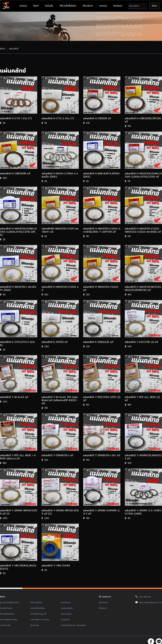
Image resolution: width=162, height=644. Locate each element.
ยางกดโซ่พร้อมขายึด (9, 620)
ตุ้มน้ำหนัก (35, 625)
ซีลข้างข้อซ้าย (36, 603)
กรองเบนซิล (66, 614)
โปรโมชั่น (49, 6)
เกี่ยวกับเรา (88, 6)
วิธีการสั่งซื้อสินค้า (68, 6)
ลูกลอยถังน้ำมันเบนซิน (10, 603)
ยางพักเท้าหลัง (6, 608)
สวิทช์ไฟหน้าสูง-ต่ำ (38, 614)
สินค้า (36, 6)
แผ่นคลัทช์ (14, 49)
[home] (6, 6)
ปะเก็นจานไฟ (5, 625)
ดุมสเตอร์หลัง (67, 608)
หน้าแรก (23, 6)
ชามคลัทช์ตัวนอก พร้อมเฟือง (73, 625)
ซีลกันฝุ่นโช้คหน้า (7, 614)
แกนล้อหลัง (66, 603)
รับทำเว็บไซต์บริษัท (105, 641)
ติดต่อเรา (118, 6)
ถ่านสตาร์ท (65, 620)
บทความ (103, 6)
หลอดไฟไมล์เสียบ (38, 608)
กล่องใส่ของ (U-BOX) (40, 620)
